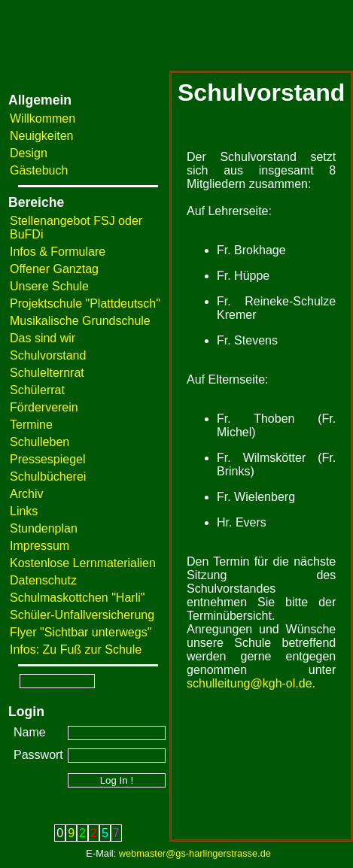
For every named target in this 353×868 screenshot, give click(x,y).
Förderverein (44, 407)
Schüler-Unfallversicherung (82, 615)
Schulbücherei (48, 476)
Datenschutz (43, 580)
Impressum (40, 546)
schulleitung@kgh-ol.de (250, 683)
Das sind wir (43, 338)
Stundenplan (44, 528)
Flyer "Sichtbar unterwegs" (81, 632)
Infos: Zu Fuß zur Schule (76, 649)
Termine (31, 425)
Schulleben (40, 442)
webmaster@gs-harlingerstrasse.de (195, 853)
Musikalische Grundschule (80, 321)
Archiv (26, 494)
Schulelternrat (47, 373)
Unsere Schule (49, 286)
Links (24, 511)
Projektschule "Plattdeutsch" (85, 303)
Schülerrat (37, 390)
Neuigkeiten (42, 136)
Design (29, 153)
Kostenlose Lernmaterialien (83, 563)
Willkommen (43, 118)
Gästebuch (39, 170)
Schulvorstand (48, 355)
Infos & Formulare (58, 252)
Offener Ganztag (54, 269)
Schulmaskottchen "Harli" (77, 598)
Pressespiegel (48, 459)
